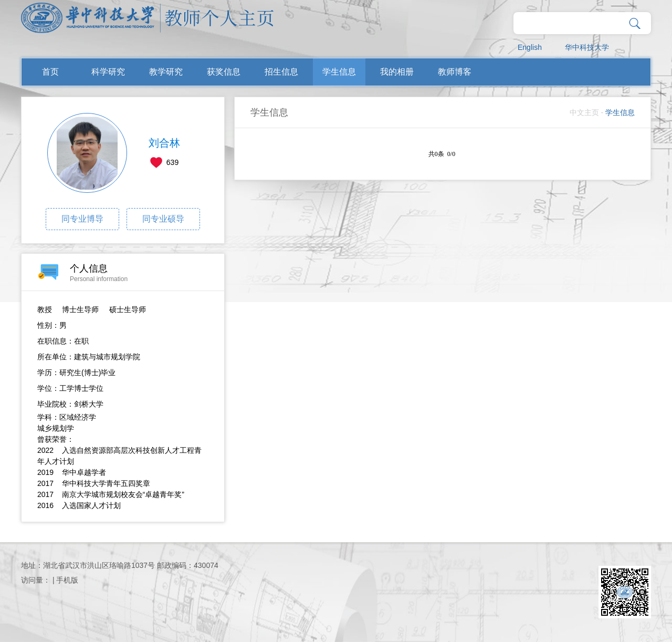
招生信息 (281, 72)
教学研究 (166, 72)
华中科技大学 (587, 47)
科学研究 (108, 72)
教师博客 (455, 72)
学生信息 (339, 72)
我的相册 (397, 72)
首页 (50, 72)
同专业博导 (82, 219)
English (530, 47)
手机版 (67, 580)
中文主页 (584, 112)
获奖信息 (224, 72)
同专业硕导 (163, 219)
